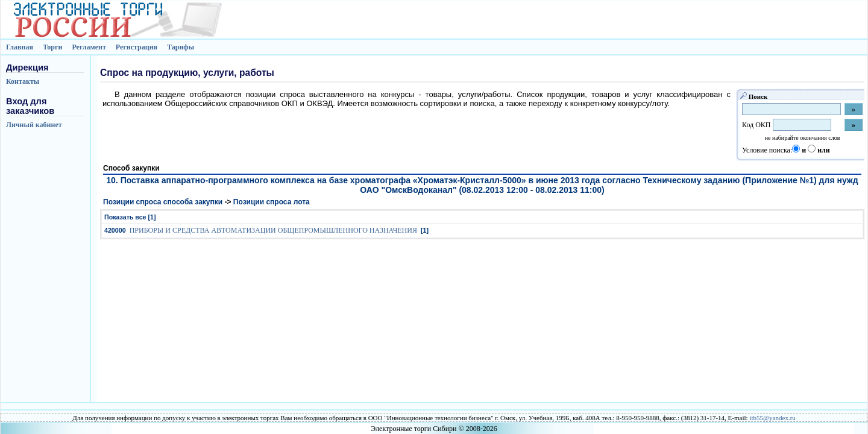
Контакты (23, 81)
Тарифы (181, 47)
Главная (20, 47)
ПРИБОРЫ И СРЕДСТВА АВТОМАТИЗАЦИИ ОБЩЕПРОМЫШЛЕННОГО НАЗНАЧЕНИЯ (273, 230)
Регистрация (137, 47)
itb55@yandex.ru (772, 418)
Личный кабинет (34, 125)
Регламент (89, 47)
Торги (53, 47)
